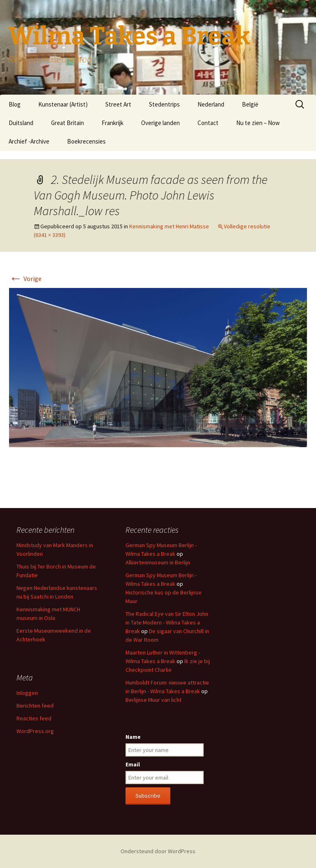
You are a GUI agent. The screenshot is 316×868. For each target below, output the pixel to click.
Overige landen (160, 123)
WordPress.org (35, 731)
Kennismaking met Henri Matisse (169, 226)
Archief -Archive (29, 141)
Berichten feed (35, 706)
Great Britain (67, 123)
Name (133, 737)
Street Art (118, 104)
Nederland (211, 104)
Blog (15, 104)
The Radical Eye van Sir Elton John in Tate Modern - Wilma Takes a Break (167, 622)
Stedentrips (164, 104)
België (250, 104)
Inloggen (27, 693)
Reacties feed (34, 718)
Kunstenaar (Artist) (63, 104)
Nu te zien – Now (258, 123)
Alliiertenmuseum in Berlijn (158, 562)
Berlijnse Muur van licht (153, 700)
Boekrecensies (86, 141)
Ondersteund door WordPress (158, 851)
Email (133, 764)
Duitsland (21, 123)
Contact (208, 123)
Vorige (25, 279)
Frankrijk (113, 123)
